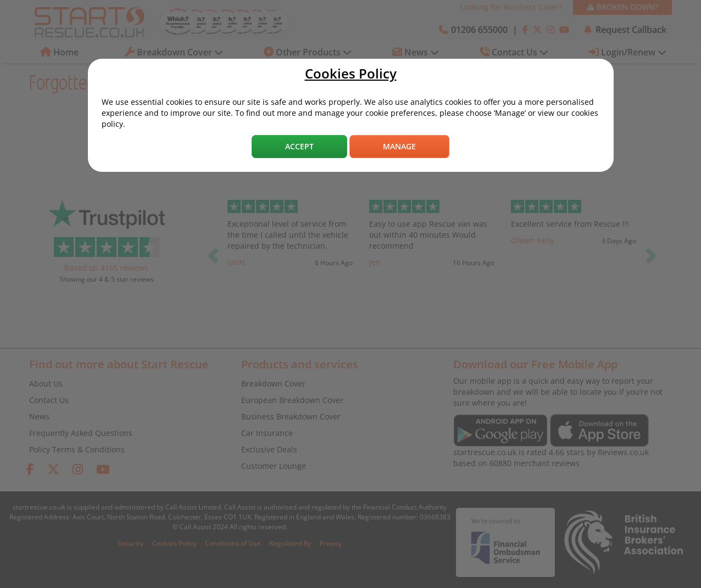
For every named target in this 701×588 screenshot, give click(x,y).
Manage (399, 146)
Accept (299, 146)
